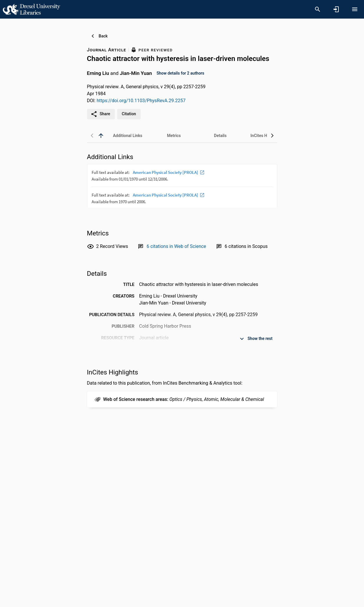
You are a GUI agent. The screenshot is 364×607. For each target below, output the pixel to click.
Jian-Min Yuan (136, 73)
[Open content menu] (355, 9)
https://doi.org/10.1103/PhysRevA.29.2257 (141, 101)
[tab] (128, 136)
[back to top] (101, 136)
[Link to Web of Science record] (176, 246)
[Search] (318, 9)
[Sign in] (336, 9)
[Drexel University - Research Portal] (31, 9)
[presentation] (182, 186)
